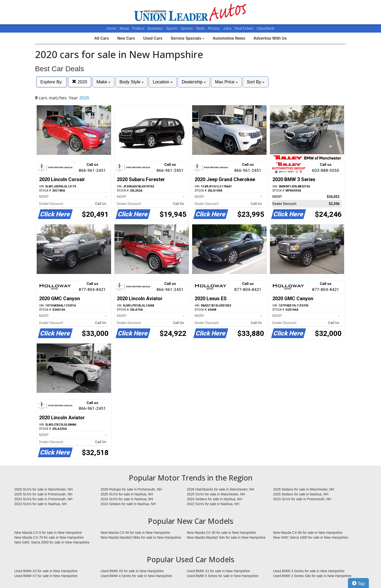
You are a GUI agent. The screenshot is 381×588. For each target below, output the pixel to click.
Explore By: (52, 82)
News (124, 28)
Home (111, 28)
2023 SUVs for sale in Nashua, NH (41, 504)
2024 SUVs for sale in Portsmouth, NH (43, 499)
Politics (138, 28)
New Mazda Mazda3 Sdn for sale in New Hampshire (226, 537)
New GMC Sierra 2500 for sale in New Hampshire (52, 542)
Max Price (226, 82)
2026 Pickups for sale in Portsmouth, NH (131, 489)
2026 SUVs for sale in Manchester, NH (43, 489)
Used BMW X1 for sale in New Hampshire (218, 571)
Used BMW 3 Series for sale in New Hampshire (309, 571)
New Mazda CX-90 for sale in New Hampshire (308, 533)
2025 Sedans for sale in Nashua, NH (301, 494)
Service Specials (187, 38)
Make (103, 82)
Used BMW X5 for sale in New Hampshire (132, 571)
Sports (172, 28)
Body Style (132, 82)
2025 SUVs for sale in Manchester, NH (216, 494)
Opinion (187, 28)
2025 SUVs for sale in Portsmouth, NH (43, 494)
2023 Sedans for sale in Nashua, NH (128, 504)
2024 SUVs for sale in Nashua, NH (127, 499)
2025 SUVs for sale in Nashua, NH (127, 494)
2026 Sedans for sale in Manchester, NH (304, 489)
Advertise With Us (270, 38)
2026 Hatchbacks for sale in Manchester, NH (221, 489)
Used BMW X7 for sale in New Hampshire (46, 576)
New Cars (126, 38)
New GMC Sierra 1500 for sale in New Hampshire (311, 537)
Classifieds (266, 28)
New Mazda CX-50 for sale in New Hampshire (135, 533)
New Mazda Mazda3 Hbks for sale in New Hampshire (141, 537)
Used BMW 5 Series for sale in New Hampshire (223, 576)
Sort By (256, 82)
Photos (214, 28)
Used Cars (153, 38)
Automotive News (229, 38)
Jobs (228, 28)
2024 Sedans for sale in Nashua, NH (214, 499)
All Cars (102, 38)
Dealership (194, 82)
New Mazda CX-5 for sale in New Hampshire (48, 533)
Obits (201, 28)
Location (163, 82)
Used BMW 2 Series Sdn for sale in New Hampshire (312, 576)
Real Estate (244, 28)
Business (156, 28)
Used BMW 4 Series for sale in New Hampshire (136, 576)
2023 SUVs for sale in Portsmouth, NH (302, 499)
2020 (80, 82)
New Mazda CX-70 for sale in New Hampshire (49, 537)
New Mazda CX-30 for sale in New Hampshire (222, 533)
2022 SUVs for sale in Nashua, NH (213, 504)
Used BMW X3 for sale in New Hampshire (46, 571)
